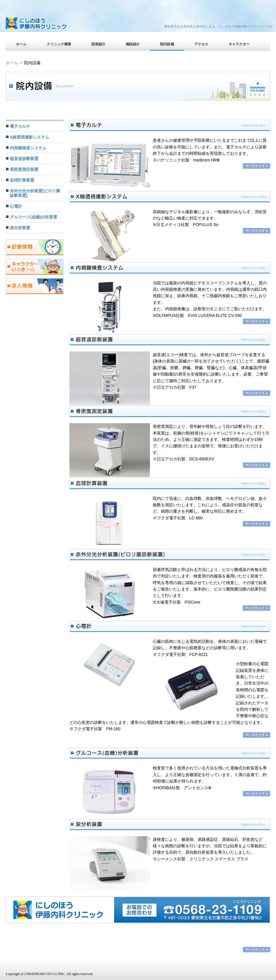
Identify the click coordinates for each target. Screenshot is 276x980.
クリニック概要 (59, 44)
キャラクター (239, 44)
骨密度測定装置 (24, 169)
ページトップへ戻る (257, 166)
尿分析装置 (20, 228)
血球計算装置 (22, 180)
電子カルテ (20, 126)
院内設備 (167, 44)
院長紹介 (98, 44)
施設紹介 (133, 44)
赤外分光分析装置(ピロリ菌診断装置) (35, 193)
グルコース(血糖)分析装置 (34, 217)
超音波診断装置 (24, 159)
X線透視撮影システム (29, 137)
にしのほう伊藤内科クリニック (57, 25)
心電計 (16, 206)
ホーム (21, 44)
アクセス (201, 44)
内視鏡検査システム (28, 148)
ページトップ (257, 950)
